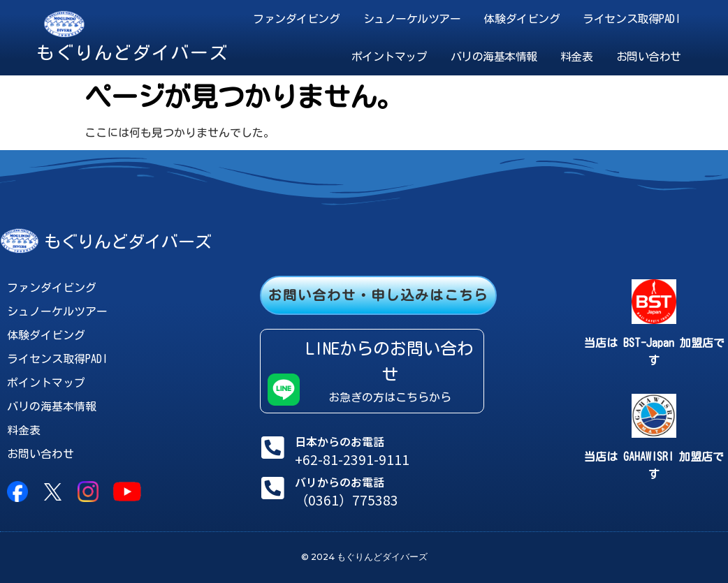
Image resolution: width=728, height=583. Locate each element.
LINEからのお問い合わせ (390, 361)
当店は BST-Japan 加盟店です (654, 352)
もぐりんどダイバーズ (132, 52)
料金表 (577, 57)
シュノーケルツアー (412, 19)
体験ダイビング (522, 19)
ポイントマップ (390, 57)
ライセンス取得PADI (631, 19)
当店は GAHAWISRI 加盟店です (654, 465)
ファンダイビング (296, 19)
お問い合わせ (649, 57)
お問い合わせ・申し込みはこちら (378, 295)
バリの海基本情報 (494, 57)
